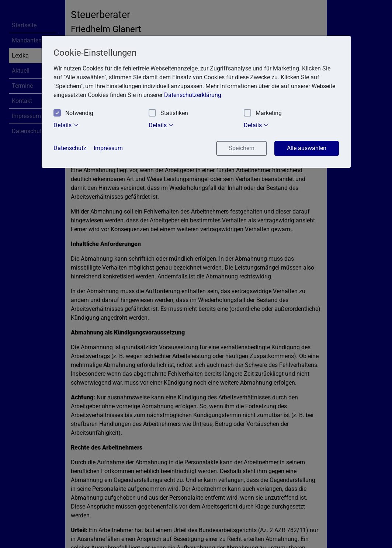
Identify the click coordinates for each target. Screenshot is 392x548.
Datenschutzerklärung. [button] (193, 95)
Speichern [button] (242, 148)
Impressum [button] (108, 148)
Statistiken (168, 113)
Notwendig (73, 113)
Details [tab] (66, 125)
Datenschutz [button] (70, 148)
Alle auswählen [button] (307, 148)
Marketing (263, 113)
